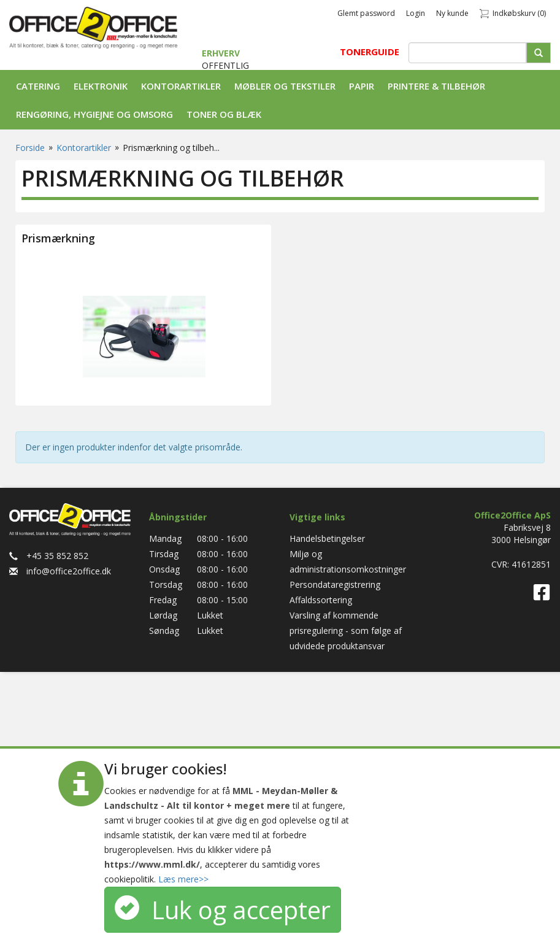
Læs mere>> (183, 879)
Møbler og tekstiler (285, 86)
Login (416, 13)
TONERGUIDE (370, 52)
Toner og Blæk (224, 114)
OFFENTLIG (225, 65)
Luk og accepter (223, 910)
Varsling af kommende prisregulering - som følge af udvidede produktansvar (346, 631)
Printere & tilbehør (436, 86)
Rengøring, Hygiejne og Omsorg (94, 114)
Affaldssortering (321, 600)
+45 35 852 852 (49, 556)
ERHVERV (221, 53)
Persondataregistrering (335, 584)
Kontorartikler (181, 86)
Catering (38, 86)
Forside (30, 148)
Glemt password (366, 13)
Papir (362, 86)
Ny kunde (452, 13)
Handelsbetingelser (327, 538)
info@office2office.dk (60, 571)
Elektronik (101, 86)
